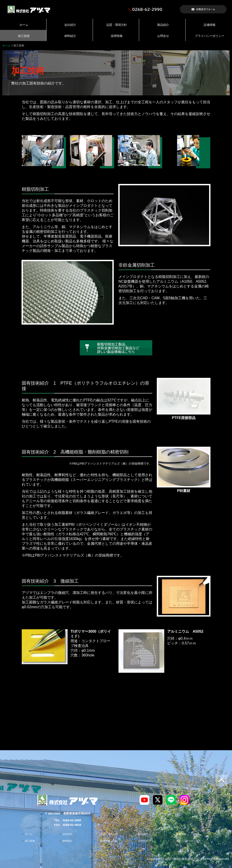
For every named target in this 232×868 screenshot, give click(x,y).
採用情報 (117, 36)
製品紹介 (163, 25)
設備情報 (210, 25)
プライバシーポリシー (210, 36)
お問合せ (163, 36)
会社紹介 (70, 25)
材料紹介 (70, 36)
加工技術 (24, 36)
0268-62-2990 (72, 820)
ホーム (24, 25)
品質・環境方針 (117, 25)
